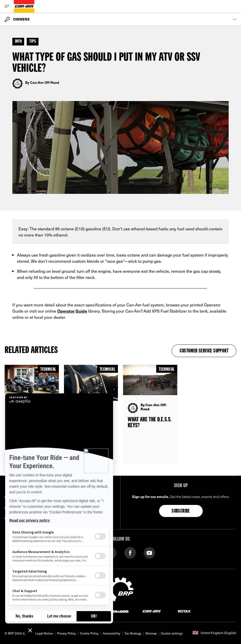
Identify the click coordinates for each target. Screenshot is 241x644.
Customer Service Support (204, 351)
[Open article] (150, 415)
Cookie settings (172, 633)
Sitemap (151, 633)
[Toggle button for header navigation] (7, 6)
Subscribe (181, 511)
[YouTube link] (149, 552)
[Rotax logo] (184, 611)
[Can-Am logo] (24, 6)
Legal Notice (44, 633)
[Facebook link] (130, 552)
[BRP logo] (120, 589)
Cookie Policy (89, 633)
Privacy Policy (66, 633)
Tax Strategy (133, 633)
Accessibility (112, 633)
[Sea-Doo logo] (119, 611)
